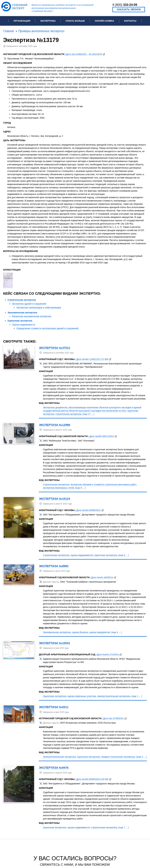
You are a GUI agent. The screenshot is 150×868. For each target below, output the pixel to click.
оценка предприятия (100, 632)
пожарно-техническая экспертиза (118, 757)
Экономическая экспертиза (22, 313)
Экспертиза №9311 (54, 707)
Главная (8, 31)
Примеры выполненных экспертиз (41, 31)
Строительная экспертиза (22, 300)
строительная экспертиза (68, 414)
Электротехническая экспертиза (59, 757)
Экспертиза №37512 (54, 348)
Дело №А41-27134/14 (108, 654)
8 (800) (125, 5)
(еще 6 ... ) (80, 488)
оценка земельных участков (82, 696)
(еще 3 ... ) (141, 757)
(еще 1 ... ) (137, 696)
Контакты (130, 21)
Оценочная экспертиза (20, 321)
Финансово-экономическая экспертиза (32, 316)
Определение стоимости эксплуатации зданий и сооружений (47, 328)
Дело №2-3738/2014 (113, 718)
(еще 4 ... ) (116, 632)
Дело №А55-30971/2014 (102, 436)
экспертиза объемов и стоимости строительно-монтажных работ (103, 485)
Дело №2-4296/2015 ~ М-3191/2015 (84, 54)
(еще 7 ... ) (124, 827)
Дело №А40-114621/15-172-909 (92, 359)
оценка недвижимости (82, 555)
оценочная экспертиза (106, 555)
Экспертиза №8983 (54, 566)
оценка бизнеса (80, 632)
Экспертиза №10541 (54, 643)
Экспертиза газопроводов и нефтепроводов (39, 308)
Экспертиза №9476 (54, 768)
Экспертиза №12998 (54, 425)
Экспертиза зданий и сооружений (29, 304)
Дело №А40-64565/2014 (89, 510)
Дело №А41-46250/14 (102, 577)
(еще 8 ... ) (124, 555)
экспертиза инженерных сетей (58, 488)
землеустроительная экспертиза (114, 696)
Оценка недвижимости (23, 325)
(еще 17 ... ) (88, 414)
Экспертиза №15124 (54, 499)
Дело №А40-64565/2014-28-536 (92, 779)
